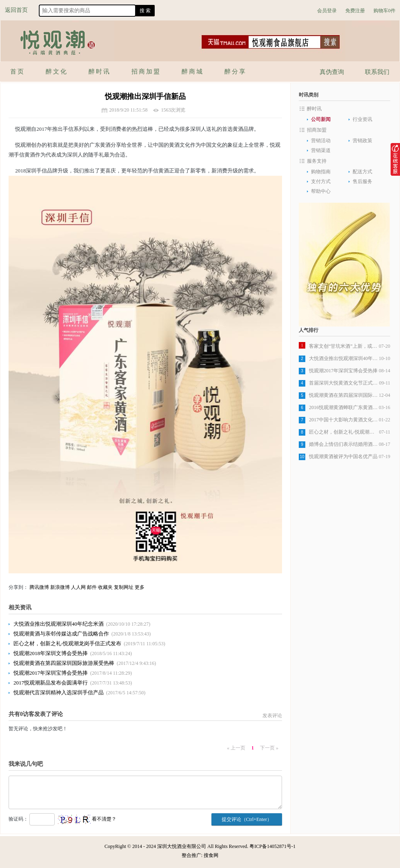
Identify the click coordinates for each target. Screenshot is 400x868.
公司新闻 (321, 119)
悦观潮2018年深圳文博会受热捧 (51, 653)
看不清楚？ (87, 819)
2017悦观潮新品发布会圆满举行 (51, 683)
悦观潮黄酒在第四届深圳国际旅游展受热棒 (64, 663)
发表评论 (272, 716)
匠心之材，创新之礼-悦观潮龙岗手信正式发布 (67, 643)
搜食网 (211, 855)
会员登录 (327, 11)
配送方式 (362, 172)
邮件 (92, 587)
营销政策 (362, 141)
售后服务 (362, 181)
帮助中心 (321, 191)
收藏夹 (105, 587)
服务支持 (317, 161)
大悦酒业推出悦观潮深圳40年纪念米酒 (59, 624)
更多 (140, 587)
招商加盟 (317, 130)
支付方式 (321, 181)
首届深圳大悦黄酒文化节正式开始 (344, 383)
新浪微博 (60, 587)
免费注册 (355, 11)
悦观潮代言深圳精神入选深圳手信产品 (59, 692)
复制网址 (124, 587)
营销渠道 (321, 150)
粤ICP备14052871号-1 (272, 846)
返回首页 (16, 10)
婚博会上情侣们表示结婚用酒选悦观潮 (344, 444)
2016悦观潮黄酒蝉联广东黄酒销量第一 (344, 407)
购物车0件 (384, 11)
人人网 (78, 587)
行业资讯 (362, 119)
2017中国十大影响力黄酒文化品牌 (344, 420)
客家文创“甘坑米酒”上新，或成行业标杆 (344, 346)
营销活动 (321, 141)
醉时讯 (314, 109)
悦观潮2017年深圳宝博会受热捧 (51, 673)
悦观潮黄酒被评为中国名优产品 (343, 456)
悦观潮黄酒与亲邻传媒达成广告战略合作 (61, 634)
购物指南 (321, 172)
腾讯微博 (39, 587)
